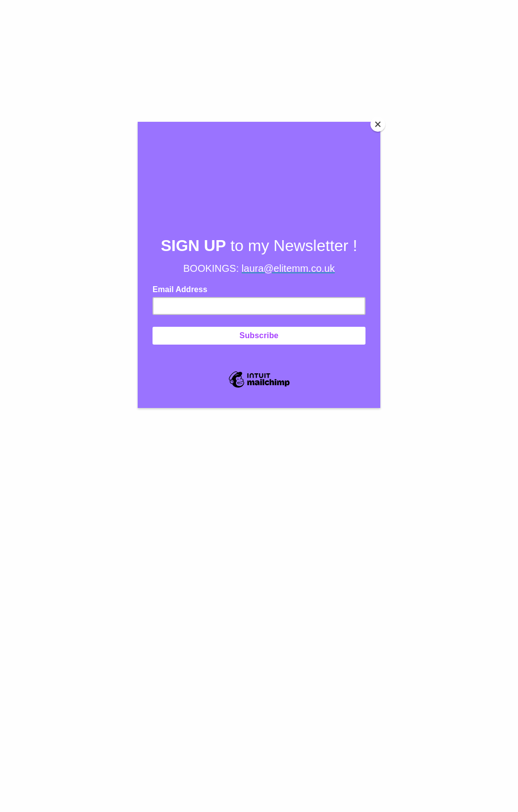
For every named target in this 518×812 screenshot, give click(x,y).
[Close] (378, 124)
